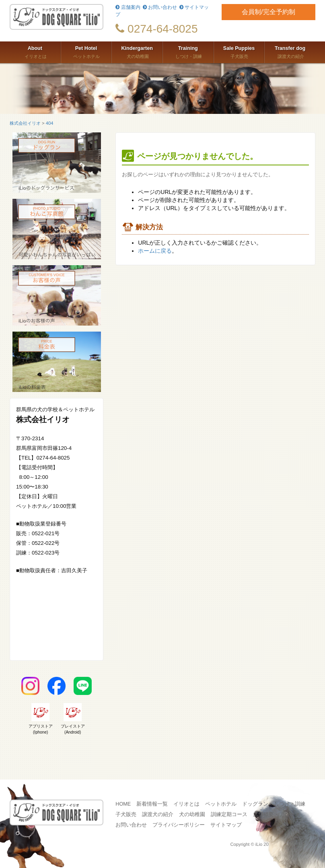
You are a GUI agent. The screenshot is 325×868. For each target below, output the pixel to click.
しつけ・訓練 (188, 52)
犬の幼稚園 (137, 52)
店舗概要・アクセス (277, 814)
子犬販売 (239, 52)
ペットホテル (86, 52)
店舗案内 (128, 7)
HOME (123, 804)
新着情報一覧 (152, 804)
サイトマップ (226, 825)
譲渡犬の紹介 (290, 52)
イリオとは (35, 52)
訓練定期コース (229, 814)
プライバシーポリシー (179, 825)
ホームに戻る (155, 251)
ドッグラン (255, 804)
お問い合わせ (160, 7)
